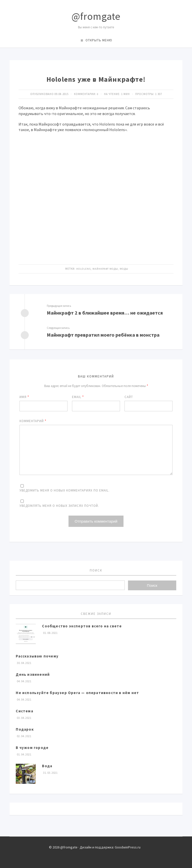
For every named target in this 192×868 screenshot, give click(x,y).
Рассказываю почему (37, 655)
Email (78, 396)
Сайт (129, 396)
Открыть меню (99, 40)
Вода (47, 765)
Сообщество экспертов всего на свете (82, 625)
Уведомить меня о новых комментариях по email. (64, 490)
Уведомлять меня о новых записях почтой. (59, 505)
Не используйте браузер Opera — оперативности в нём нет (77, 692)
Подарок (25, 729)
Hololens (83, 269)
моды (124, 269)
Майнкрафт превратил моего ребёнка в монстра (103, 334)
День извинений (33, 674)
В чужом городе (32, 747)
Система (24, 710)
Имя (24, 396)
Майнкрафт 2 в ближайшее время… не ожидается (105, 312)
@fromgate (96, 16)
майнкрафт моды (105, 269)
